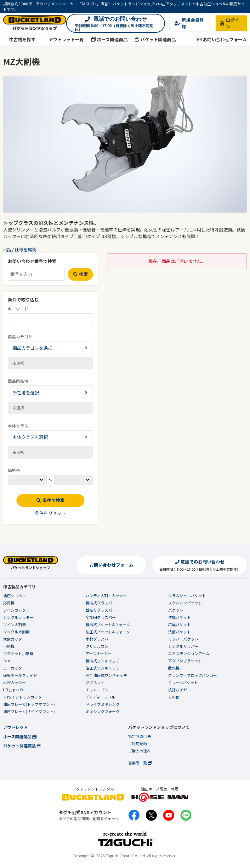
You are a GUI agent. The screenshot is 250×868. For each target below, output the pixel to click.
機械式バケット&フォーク (108, 624)
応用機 (9, 603)
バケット (176, 610)
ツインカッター (16, 610)
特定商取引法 (139, 736)
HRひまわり (13, 690)
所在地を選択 (26, 392)
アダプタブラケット (185, 661)
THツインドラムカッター (24, 697)
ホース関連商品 (109, 39)
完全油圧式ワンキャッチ (106, 675)
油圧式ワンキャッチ (103, 668)
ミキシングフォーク (103, 711)
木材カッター (14, 682)
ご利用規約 (138, 743)
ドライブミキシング (103, 704)
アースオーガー (99, 653)
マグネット (95, 682)
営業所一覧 (140, 763)
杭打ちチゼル (179, 690)
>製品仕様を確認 (20, 249)
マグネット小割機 (18, 653)
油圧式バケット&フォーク (108, 632)
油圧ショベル (14, 595)
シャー (9, 661)
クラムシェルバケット (187, 595)
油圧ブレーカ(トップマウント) (29, 704)
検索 (80, 274)
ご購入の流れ (139, 751)
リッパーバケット (183, 639)
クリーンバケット (183, 682)
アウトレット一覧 (63, 39)
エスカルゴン (97, 690)
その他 (174, 697)
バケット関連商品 (155, 39)
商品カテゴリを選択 (32, 348)
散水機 (174, 668)
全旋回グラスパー (101, 617)
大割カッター (14, 639)
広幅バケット (179, 624)
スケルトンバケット (185, 603)
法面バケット (179, 632)
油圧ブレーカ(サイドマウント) (29, 711)
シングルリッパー (183, 646)
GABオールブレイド (20, 675)
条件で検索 (51, 500)
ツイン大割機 (14, 624)
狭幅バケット (179, 617)
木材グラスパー (99, 639)
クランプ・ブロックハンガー (193, 675)
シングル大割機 (16, 632)
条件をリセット (50, 513)
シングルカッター (18, 617)
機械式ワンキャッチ (103, 661)
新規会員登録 (189, 23)
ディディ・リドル (100, 697)
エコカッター (14, 668)
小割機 (9, 646)
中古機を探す (19, 39)
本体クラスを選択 (30, 437)
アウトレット (15, 727)
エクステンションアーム (189, 653)
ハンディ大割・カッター (106, 595)
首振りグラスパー (101, 610)
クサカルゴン (97, 646)
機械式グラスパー (101, 603)
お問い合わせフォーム (222, 39)
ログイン (230, 23)
